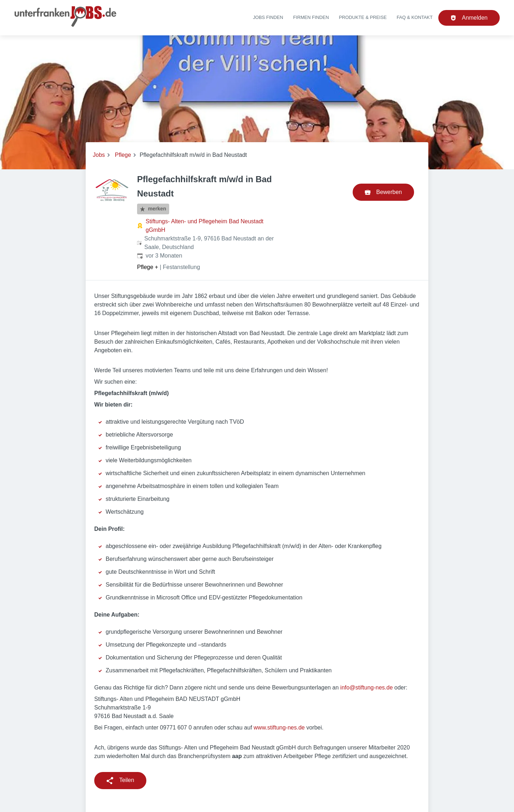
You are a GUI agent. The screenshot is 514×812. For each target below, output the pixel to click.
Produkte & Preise (363, 17)
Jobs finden (268, 17)
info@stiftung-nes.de (366, 688)
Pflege (123, 155)
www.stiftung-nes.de (279, 728)
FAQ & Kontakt (415, 17)
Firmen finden (311, 17)
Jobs (99, 155)
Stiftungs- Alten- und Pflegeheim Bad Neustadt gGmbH (205, 226)
